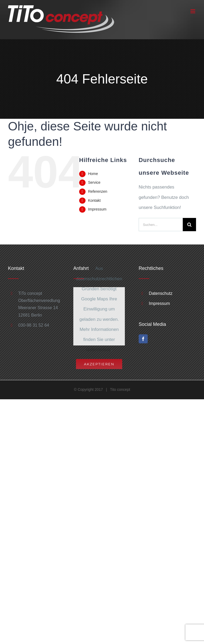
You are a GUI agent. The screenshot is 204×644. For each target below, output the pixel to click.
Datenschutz (99, 350)
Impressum (97, 209)
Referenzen (97, 191)
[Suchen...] (161, 225)
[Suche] (189, 225)
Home (93, 174)
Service (94, 182)
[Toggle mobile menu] (193, 11)
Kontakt (94, 200)
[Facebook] (143, 339)
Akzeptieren (99, 364)
